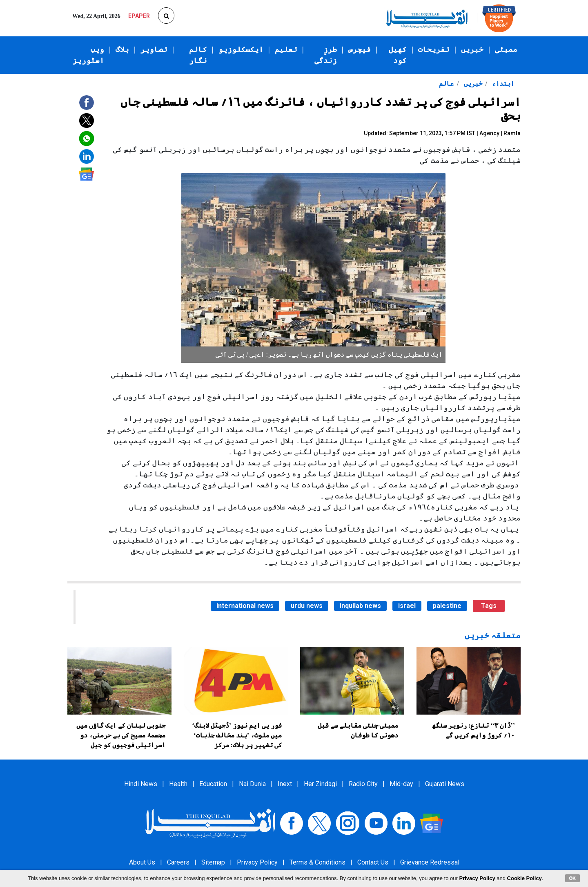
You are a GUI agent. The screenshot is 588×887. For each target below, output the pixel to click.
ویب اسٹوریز (88, 55)
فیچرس (360, 49)
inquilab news (360, 606)
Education (213, 784)
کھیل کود (398, 55)
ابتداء (502, 84)
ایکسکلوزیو (241, 49)
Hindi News (141, 784)
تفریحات (434, 49)
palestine (447, 606)
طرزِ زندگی (326, 55)
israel (407, 606)
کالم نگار (198, 55)
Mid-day (401, 784)
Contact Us (373, 862)
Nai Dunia (252, 784)
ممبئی (506, 49)
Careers (178, 862)
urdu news (307, 606)
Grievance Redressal (430, 862)
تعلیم (286, 49)
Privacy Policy (257, 862)
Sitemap (213, 862)
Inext (285, 784)
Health (178, 784)
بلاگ (122, 49)
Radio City (363, 784)
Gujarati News (445, 784)
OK (573, 878)
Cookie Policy (525, 878)
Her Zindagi (320, 784)
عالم (446, 84)
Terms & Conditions (317, 862)
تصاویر (154, 49)
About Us (142, 862)
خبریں (472, 49)
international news (245, 606)
